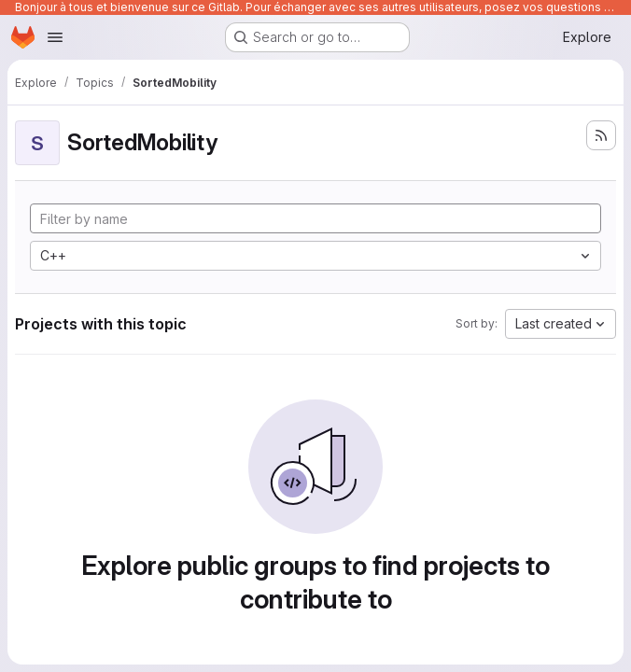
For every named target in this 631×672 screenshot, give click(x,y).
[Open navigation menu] (55, 37)
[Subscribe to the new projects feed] (601, 135)
